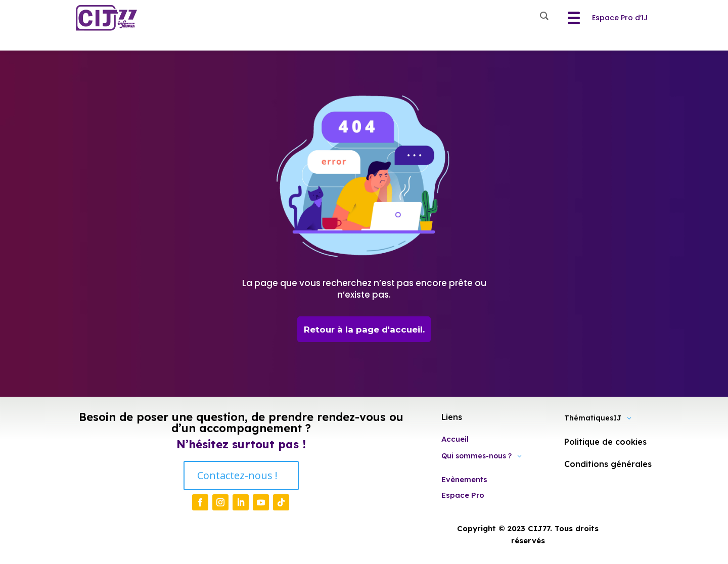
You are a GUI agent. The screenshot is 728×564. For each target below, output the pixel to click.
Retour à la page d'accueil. (364, 330)
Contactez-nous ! (237, 476)
